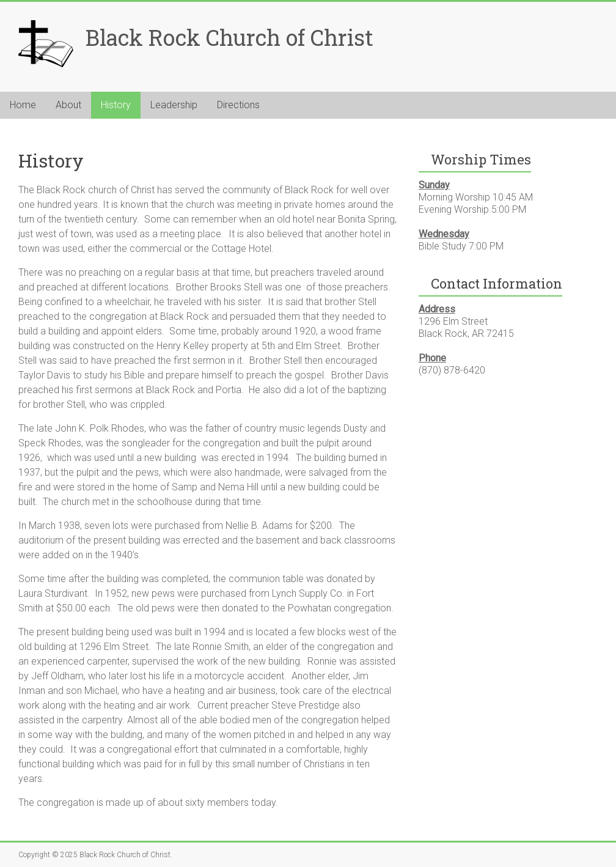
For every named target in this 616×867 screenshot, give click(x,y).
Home (23, 105)
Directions (238, 105)
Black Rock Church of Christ (229, 37)
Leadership (174, 105)
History (116, 105)
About (68, 105)
